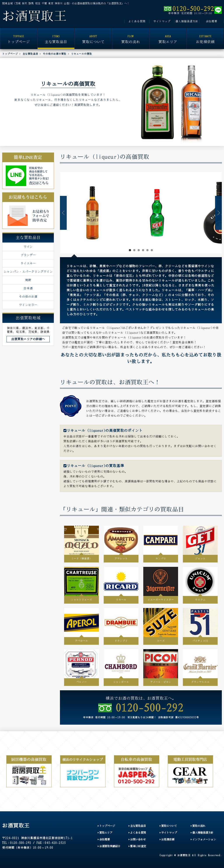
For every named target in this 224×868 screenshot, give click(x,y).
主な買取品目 (56, 36)
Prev (63, 213)
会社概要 (212, 21)
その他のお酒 (28, 297)
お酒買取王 (34, 16)
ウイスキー (28, 263)
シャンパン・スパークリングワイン (28, 272)
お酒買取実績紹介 (109, 846)
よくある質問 (137, 21)
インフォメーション (203, 839)
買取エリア (168, 36)
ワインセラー (28, 305)
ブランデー (28, 255)
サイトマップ (162, 21)
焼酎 (28, 280)
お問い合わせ (137, 839)
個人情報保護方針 (187, 21)
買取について (93, 36)
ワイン (28, 247)
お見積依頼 (205, 36)
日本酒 (28, 288)
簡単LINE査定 (137, 846)
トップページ (19, 36)
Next (218, 213)
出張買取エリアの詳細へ (28, 339)
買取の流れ (131, 36)
